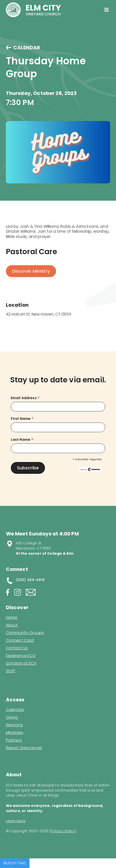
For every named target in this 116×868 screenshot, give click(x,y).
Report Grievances (24, 748)
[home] (33, 10)
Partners (14, 740)
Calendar (15, 710)
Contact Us (17, 648)
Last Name (22, 440)
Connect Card (20, 640)
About (12, 625)
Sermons (14, 725)
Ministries (15, 733)
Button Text (15, 863)
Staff (11, 671)
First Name (22, 419)
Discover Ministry (31, 271)
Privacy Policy (63, 831)
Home (12, 618)
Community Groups (25, 633)
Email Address (25, 398)
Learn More (16, 821)
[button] (107, 10)
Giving (12, 717)
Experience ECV (21, 656)
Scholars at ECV (21, 663)
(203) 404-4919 (30, 580)
